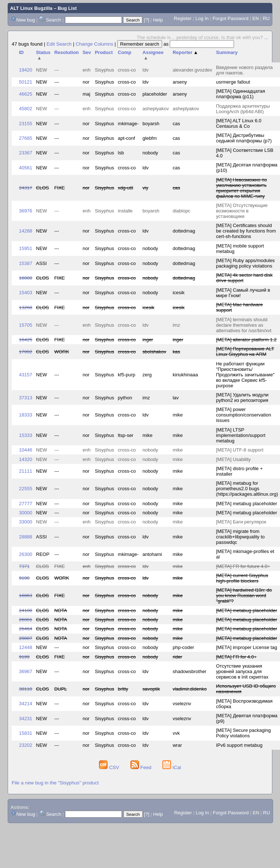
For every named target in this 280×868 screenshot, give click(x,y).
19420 (26, 70)
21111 (26, 471)
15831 (26, 733)
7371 (24, 566)
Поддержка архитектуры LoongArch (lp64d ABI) (243, 109)
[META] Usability (233, 459)
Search (53, 20)
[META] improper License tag (247, 647)
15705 (26, 325)
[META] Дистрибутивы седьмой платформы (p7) (244, 138)
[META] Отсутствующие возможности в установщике (242, 211)
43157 (26, 375)
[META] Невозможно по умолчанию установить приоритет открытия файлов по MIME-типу (241, 188)
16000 (26, 278)
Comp (125, 52)
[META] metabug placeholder (247, 504)
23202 (26, 745)
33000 (26, 522)
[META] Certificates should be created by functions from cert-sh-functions (246, 231)
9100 (24, 578)
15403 (26, 293)
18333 (26, 415)
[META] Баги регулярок (241, 522)
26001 (26, 620)
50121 (26, 82)
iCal (172, 767)
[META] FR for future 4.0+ (243, 566)
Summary (227, 52)
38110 (26, 689)
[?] (146, 20)
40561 (26, 168)
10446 (26, 450)
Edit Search (59, 44)
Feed (142, 767)
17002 (26, 352)
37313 (26, 398)
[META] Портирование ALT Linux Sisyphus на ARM (245, 352)
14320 (26, 459)
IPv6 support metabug (239, 745)
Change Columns (94, 44)
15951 (26, 248)
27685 (26, 138)
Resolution (67, 52)
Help (158, 20)
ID (21, 52)
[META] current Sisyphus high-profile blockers (242, 578)
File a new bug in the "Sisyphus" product (55, 783)
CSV (110, 767)
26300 (26, 554)
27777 (26, 504)
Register (183, 18)
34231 (26, 719)
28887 (26, 638)
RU (266, 18)
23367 (26, 153)
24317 (26, 188)
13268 (26, 308)
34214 (26, 704)
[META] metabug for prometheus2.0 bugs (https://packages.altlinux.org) (247, 489)
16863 (26, 596)
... (266, 37)
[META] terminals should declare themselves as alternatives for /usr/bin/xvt (244, 325)
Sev (87, 52)
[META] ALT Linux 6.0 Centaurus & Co (239, 123)
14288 (26, 231)
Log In (202, 18)
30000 (26, 513)
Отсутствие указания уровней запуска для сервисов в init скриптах (242, 671)
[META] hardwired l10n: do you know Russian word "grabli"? (244, 596)
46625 (26, 94)
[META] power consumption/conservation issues (244, 415)
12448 (26, 647)
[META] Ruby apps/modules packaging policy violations (246, 263)
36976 (26, 211)
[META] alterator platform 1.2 (246, 340)
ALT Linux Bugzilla (31, 8)
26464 (26, 629)
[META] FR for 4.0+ (236, 657)
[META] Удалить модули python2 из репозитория (242, 397)
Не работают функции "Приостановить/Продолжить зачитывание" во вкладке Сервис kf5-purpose (245, 375)
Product (104, 52)
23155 (26, 124)
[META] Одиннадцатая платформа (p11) (241, 94)
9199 (24, 657)
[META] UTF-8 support (240, 450)
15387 (26, 263)
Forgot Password (230, 18)
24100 (26, 610)
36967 (26, 671)
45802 (26, 109)
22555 (26, 489)
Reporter (185, 52)
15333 (26, 435)
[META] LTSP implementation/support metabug (241, 435)
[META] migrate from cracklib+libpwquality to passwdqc (240, 537)
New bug (26, 20)
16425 (26, 340)
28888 (26, 537)
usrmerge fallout (233, 82)
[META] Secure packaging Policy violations (243, 733)
